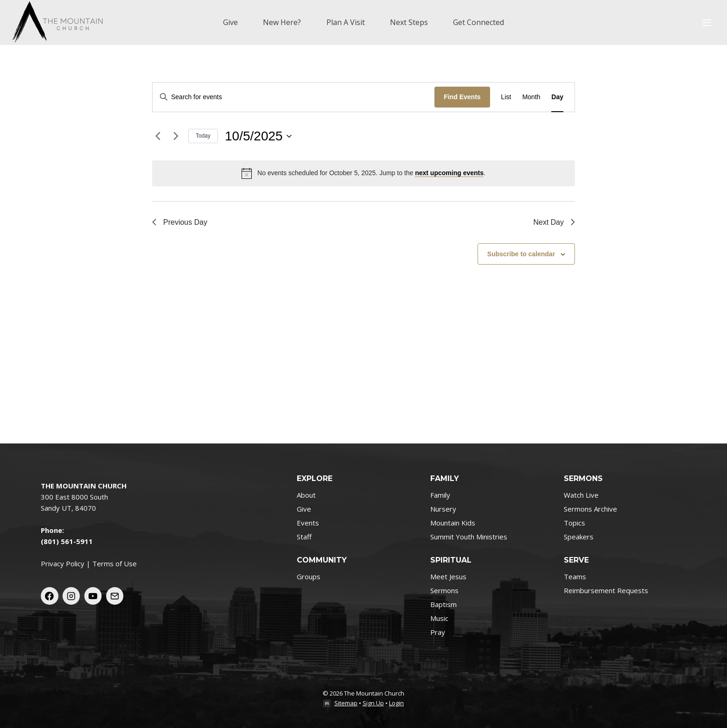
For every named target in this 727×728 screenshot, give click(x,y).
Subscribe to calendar (521, 254)
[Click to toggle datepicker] (258, 136)
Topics (574, 523)
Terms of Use (115, 563)
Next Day (554, 222)
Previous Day (180, 222)
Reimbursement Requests (606, 590)
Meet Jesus (448, 576)
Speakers (579, 537)
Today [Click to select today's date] (203, 136)
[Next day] (176, 136)
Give (230, 22)
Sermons (444, 590)
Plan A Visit (346, 22)
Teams (575, 576)
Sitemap (346, 703)
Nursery (443, 509)
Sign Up (373, 703)
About (306, 495)
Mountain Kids (453, 523)
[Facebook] (50, 596)
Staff (304, 537)
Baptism (443, 604)
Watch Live (581, 495)
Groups (309, 576)
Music (439, 618)
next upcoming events (449, 173)
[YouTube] (93, 596)
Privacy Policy (63, 563)
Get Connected (478, 22)
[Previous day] (158, 136)
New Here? (282, 22)
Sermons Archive (590, 509)
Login (396, 703)
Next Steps (409, 22)
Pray (438, 632)
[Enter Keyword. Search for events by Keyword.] (293, 97)
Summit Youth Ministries (469, 537)
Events (308, 523)
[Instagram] (71, 596)
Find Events (462, 97)
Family (440, 495)
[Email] (115, 596)
